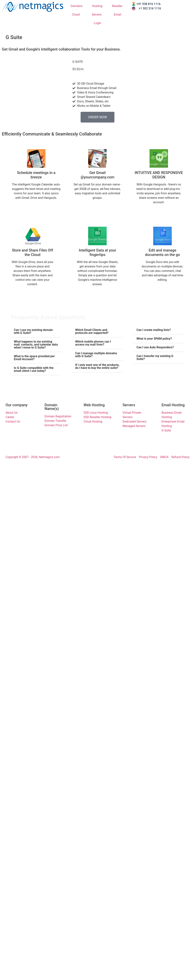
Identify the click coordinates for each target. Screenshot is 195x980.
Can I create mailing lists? (154, 330)
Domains (78, 6)
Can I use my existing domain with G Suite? (33, 331)
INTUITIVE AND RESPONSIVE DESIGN (159, 175)
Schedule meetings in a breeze (36, 175)
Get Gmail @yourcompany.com (97, 175)
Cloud (77, 15)
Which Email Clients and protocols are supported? (92, 331)
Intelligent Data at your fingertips (97, 252)
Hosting (98, 6)
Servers (98, 15)
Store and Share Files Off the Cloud (33, 252)
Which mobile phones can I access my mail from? (93, 343)
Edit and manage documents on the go (163, 252)
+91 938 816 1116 (148, 4)
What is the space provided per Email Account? (34, 358)
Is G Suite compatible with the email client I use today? (34, 369)
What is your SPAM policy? (154, 339)
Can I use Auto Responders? (155, 347)
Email (118, 15)
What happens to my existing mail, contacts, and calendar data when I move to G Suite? (36, 345)
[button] (36, 332)
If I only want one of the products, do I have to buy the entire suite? (97, 366)
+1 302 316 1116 (150, 8)
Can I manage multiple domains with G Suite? (96, 355)
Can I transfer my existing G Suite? (155, 357)
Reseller (118, 6)
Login (97, 23)
